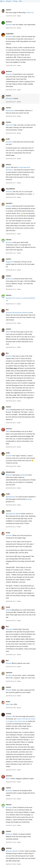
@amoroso (9, 125)
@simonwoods (17, 313)
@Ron (8, 332)
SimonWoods (10, 189)
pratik (8, 139)
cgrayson (9, 203)
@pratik (8, 167)
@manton (9, 25)
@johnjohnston (11, 497)
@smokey (9, 791)
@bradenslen (10, 111)
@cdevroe (9, 279)
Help (20, 1)
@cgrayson (9, 262)
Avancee (9, 22)
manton (8, 10)
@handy (9, 610)
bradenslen (10, 34)
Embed (19, 16)
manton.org (30, 13)
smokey (9, 714)
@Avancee (9, 98)
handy (8, 533)
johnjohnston (10, 472)
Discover (9, 1)
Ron (7, 310)
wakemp (9, 848)
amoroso (9, 71)
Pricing (15, 1)
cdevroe (9, 240)
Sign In (2, 1)
